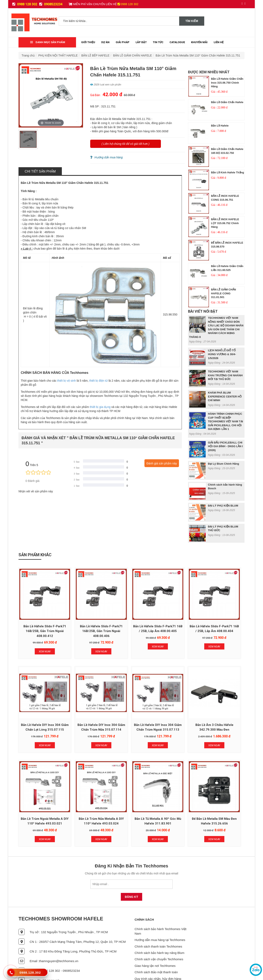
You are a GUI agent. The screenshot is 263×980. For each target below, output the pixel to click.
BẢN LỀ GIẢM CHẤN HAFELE (132, 55)
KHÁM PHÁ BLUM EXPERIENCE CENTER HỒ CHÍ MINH (225, 396)
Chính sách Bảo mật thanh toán (156, 945)
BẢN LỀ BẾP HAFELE (95, 55)
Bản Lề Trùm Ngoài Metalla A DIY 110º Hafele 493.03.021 (178, 708)
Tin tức (158, 42)
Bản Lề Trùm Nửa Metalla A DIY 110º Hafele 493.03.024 (224, 708)
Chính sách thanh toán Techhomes (158, 920)
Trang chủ (28, 55)
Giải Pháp (123, 42)
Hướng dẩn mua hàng (106, 157)
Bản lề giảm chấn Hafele (227, 102)
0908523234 (51, 4)
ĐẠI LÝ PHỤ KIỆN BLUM (223, 506)
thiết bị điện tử (99, 381)
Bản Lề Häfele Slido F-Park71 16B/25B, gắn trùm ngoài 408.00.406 (85, 620)
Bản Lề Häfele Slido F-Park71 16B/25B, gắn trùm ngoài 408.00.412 (39, 620)
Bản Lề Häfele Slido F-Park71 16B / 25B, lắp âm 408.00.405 (131, 620)
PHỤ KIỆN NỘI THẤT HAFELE (58, 55)
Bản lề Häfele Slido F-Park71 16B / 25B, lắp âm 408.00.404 (178, 620)
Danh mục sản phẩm (48, 42)
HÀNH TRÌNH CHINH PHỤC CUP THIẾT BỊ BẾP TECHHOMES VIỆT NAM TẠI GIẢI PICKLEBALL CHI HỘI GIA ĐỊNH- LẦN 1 (225, 421)
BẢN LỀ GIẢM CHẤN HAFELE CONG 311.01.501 (223, 293)
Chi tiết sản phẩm (40, 171)
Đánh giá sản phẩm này (162, 463)
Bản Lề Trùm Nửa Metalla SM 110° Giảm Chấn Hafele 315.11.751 (198, 55)
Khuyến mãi (199, 42)
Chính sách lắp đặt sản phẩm (155, 958)
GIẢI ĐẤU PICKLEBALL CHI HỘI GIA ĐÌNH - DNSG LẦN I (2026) (225, 446)
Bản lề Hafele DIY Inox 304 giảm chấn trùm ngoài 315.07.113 (85, 708)
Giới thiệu (88, 42)
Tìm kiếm (192, 21)
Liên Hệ (219, 42)
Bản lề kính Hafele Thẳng (227, 172)
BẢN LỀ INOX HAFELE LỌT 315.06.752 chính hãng (225, 223)
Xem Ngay (39, 641)
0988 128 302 (25, 4)
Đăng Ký (132, 870)
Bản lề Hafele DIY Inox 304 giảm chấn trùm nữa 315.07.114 (39, 708)
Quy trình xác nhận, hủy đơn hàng (158, 952)
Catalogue (177, 42)
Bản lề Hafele (220, 126)
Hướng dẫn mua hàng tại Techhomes (160, 913)
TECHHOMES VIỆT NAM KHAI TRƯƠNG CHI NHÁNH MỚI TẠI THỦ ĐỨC (225, 375)
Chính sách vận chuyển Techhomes (159, 932)
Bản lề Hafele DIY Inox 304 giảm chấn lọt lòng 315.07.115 (224, 620)
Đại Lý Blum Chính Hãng (223, 464)
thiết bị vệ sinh (66, 381)
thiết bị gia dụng (100, 407)
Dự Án (105, 42)
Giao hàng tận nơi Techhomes (155, 939)
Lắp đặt (141, 42)
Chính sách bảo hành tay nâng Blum (159, 926)
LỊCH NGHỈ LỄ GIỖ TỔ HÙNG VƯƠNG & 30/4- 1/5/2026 (222, 354)
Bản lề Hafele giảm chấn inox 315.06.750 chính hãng (227, 83)
